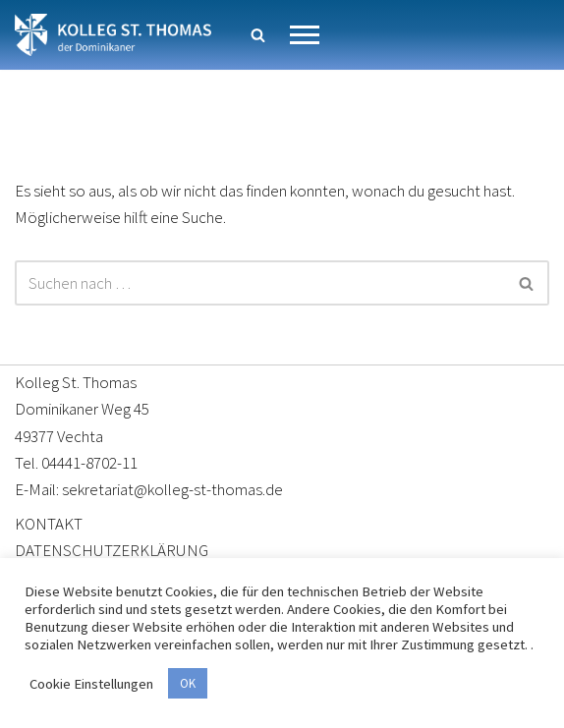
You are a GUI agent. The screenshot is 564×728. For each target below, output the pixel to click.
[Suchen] (258, 35)
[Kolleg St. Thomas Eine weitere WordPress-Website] (113, 35)
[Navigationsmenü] (305, 35)
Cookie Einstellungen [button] (91, 684)
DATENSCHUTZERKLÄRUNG (112, 550)
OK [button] (188, 683)
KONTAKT (49, 524)
